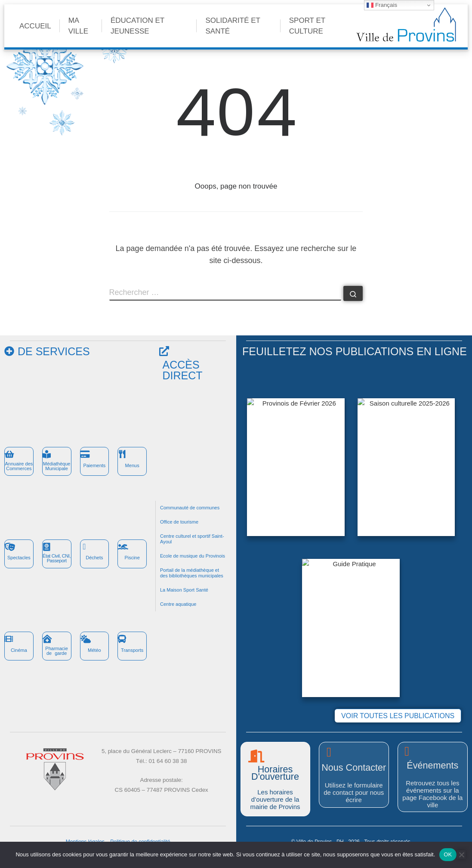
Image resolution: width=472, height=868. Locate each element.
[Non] (461, 855)
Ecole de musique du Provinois (193, 556)
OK (448, 854)
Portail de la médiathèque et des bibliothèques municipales (192, 573)
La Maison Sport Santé (184, 590)
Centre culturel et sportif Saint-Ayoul (192, 539)
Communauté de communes (190, 508)
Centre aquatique (178, 604)
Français (382, 5)
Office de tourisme (179, 522)
